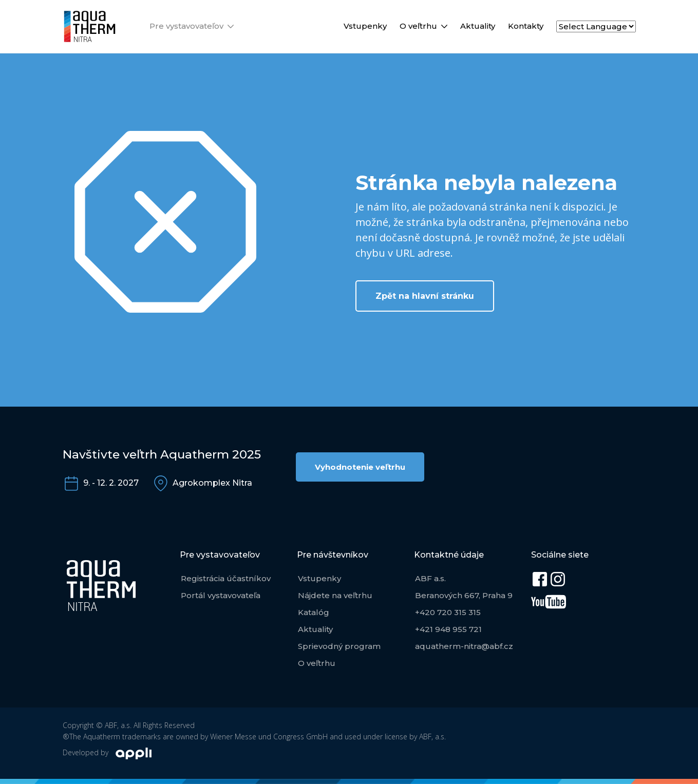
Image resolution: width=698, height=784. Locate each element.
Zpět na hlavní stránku (425, 296)
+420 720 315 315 (448, 612)
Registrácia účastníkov (226, 578)
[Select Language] (596, 26)
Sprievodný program (339, 646)
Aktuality (478, 26)
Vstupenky (365, 26)
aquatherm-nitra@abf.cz (464, 646)
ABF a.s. (430, 578)
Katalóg (314, 612)
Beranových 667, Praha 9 (464, 595)
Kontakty (526, 26)
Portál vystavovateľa (221, 595)
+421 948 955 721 (448, 629)
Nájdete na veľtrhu (335, 595)
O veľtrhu (418, 26)
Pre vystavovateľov (186, 26)
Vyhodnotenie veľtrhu (360, 467)
